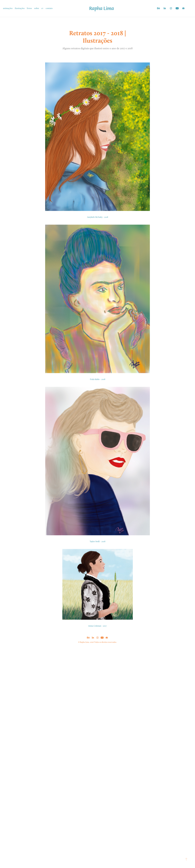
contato (49, 8)
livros (29, 8)
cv (42, 8)
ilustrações (20, 8)
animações (8, 8)
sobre (37, 8)
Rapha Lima (102, 8)
